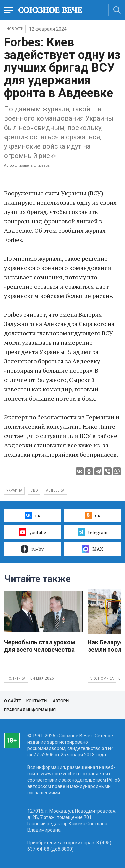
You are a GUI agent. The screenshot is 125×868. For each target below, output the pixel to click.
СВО (34, 490)
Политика (16, 678)
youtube (32, 532)
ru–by (32, 549)
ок (92, 515)
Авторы (61, 701)
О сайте (12, 701)
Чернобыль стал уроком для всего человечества (40, 646)
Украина (14, 490)
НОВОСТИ (15, 29)
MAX (92, 549)
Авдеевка (55, 490)
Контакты (37, 701)
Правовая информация (30, 710)
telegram (92, 532)
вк (32, 515)
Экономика (102, 678)
